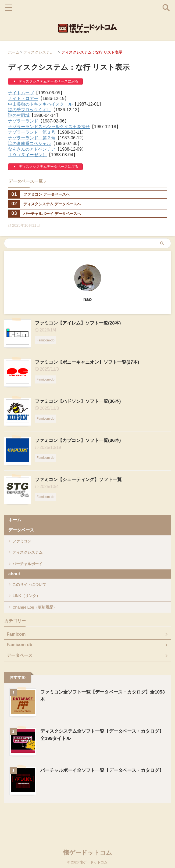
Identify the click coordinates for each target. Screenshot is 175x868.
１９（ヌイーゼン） (27, 155)
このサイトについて (33, 598)
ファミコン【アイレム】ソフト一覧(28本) (80, 323)
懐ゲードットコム (88, 850)
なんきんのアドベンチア (32, 149)
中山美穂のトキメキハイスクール (40, 104)
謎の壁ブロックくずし (30, 110)
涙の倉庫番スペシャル (30, 144)
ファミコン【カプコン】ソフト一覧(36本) (80, 440)
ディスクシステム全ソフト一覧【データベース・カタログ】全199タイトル (61, 52)
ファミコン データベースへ (39, 194)
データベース (21, 530)
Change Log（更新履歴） (39, 629)
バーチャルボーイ (31, 573)
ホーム (14, 52)
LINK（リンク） (30, 613)
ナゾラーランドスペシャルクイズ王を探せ (49, 127)
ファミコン (25, 543)
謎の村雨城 (19, 115)
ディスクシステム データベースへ (45, 204)
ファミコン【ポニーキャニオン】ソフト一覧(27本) (90, 362)
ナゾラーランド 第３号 (32, 132)
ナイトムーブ (21, 93)
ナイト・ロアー (23, 98)
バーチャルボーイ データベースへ (45, 214)
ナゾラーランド (23, 121)
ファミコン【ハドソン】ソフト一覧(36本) (80, 401)
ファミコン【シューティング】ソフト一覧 (81, 479)
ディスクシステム (31, 558)
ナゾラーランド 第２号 (32, 138)
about (14, 586)
